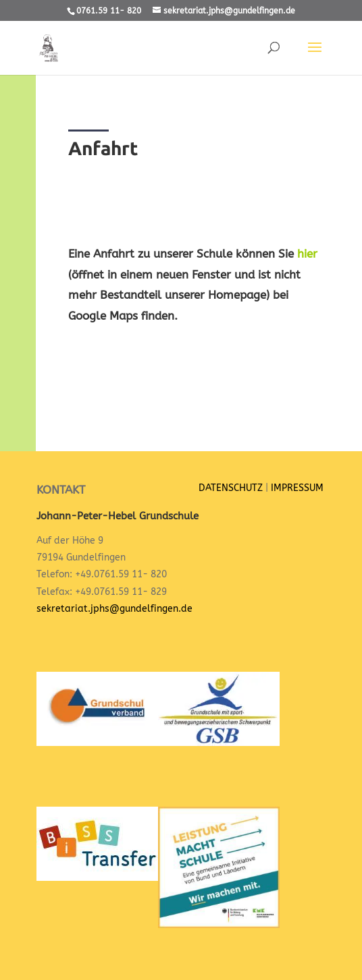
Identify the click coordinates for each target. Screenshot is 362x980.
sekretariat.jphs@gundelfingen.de (114, 609)
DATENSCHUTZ (231, 488)
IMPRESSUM (297, 488)
